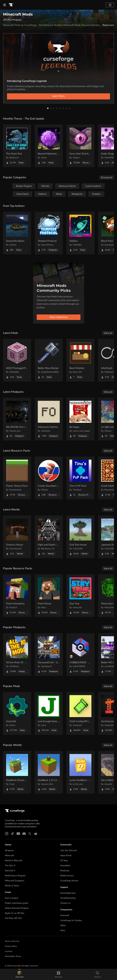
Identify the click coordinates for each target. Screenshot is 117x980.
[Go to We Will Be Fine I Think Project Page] (17, 419)
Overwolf (65, 915)
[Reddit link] (36, 834)
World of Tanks (12, 886)
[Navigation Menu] (5, 5)
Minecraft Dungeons (15, 881)
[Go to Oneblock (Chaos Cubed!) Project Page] (17, 772)
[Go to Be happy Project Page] (80, 419)
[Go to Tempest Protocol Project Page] (49, 233)
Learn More (58, 96)
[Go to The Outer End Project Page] (17, 146)
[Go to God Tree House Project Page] (80, 537)
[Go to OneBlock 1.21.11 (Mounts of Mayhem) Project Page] (49, 772)
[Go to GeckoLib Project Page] (17, 713)
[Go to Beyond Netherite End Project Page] (49, 146)
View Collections (59, 317)
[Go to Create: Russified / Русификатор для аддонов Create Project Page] (49, 478)
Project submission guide (16, 903)
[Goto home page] (11, 5)
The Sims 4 (10, 866)
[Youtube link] (18, 834)
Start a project (12, 898)
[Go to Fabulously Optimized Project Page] (49, 419)
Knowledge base (68, 893)
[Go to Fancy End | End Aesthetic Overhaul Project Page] (80, 146)
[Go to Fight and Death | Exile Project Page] (49, 537)
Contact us (65, 903)
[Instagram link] (7, 834)
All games (9, 851)
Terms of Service (12, 941)
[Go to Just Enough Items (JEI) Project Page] (49, 713)
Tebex (63, 926)
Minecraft (9, 856)
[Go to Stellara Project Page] (80, 233)
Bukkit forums (67, 876)
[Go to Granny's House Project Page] (17, 537)
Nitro (63, 931)
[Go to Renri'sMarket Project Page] (80, 360)
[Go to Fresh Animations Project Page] (17, 596)
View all (108, 333)
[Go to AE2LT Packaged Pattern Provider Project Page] (17, 360)
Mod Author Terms (13, 956)
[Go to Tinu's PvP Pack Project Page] (80, 478)
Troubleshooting (68, 898)
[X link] (30, 834)
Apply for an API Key (15, 913)
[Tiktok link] (12, 834)
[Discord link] (24, 834)
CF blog (64, 861)
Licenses (9, 951)
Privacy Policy (11, 946)
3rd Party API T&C (13, 918)
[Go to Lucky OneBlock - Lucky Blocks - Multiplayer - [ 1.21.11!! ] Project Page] (80, 772)
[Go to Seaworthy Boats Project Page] (17, 233)
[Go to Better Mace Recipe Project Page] (49, 360)
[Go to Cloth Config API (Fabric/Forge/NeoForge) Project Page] (80, 713)
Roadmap (65, 871)
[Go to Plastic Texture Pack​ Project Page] (17, 478)
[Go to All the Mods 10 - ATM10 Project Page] (17, 655)
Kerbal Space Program (15, 876)
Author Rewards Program (17, 908)
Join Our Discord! (69, 851)
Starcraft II (10, 871)
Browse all (107, 178)
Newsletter (65, 866)
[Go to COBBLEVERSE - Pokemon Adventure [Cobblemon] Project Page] (80, 655)
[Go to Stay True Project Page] (80, 596)
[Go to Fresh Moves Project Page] (49, 596)
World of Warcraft (14, 861)
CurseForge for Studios (71, 921)
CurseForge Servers (69, 881)
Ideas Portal (66, 856)
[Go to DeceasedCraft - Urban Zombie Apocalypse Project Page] (49, 655)
